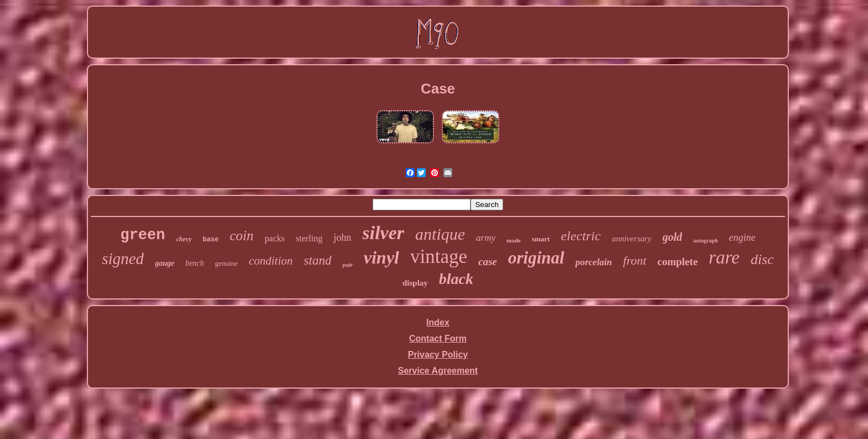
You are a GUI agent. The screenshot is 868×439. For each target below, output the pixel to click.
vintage (439, 257)
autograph (705, 241)
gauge (165, 263)
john (342, 237)
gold (673, 237)
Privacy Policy (438, 355)
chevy (184, 239)
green (143, 235)
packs (275, 238)
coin (242, 236)
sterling (309, 238)
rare (724, 257)
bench (195, 263)
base (211, 240)
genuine (226, 263)
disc (762, 259)
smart (541, 239)
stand (318, 260)
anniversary (632, 239)
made (514, 240)
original (536, 258)
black (456, 279)
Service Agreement (438, 371)
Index (438, 322)
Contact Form (438, 339)
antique (440, 234)
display (415, 283)
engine (742, 237)
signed (123, 259)
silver (384, 233)
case (488, 262)
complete (678, 262)
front (635, 260)
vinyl (381, 257)
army (486, 238)
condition (270, 261)
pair (348, 265)
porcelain (593, 262)
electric (581, 236)
